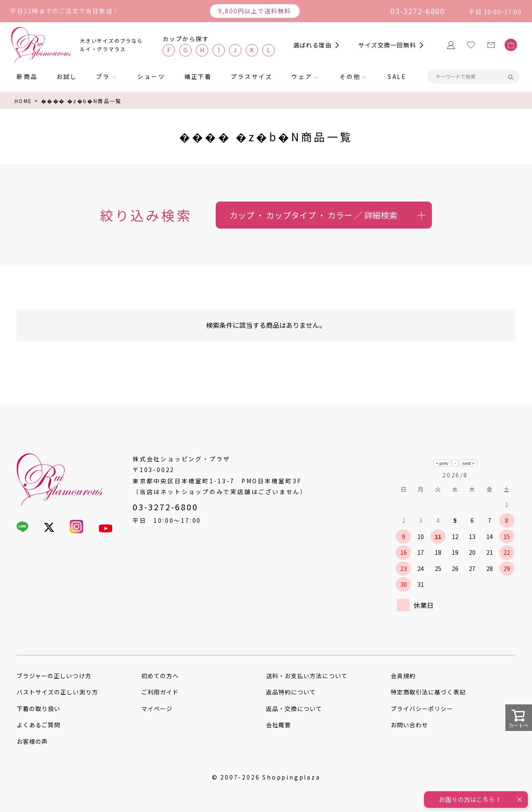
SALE (397, 76)
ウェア (302, 76)
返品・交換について (294, 709)
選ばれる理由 (313, 45)
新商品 (27, 76)
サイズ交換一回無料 (387, 45)
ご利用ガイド (160, 692)
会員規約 (403, 676)
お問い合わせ (409, 725)
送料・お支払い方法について (307, 676)
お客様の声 (32, 741)
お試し (67, 76)
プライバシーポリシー (422, 709)
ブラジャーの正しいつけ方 (54, 676)
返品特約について (291, 692)
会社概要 (278, 725)
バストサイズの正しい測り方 (57, 692)
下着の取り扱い (38, 709)
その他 (350, 76)
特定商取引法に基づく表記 (428, 692)
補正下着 (198, 76)
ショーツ (151, 76)
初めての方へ (160, 676)
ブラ (103, 76)
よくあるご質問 (38, 725)
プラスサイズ (252, 76)
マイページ (157, 709)
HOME (23, 101)
